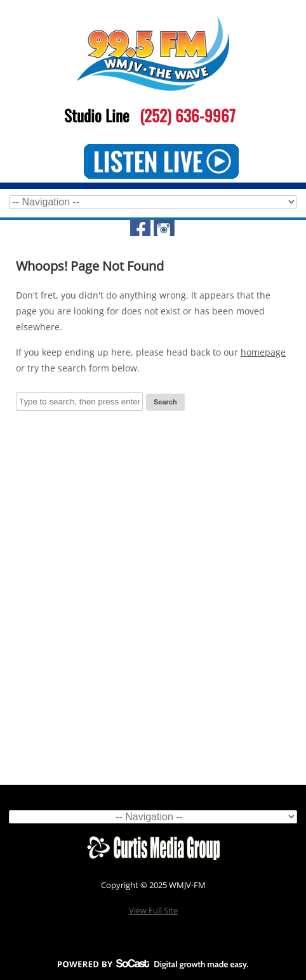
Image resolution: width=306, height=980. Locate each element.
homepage (263, 352)
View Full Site (153, 910)
